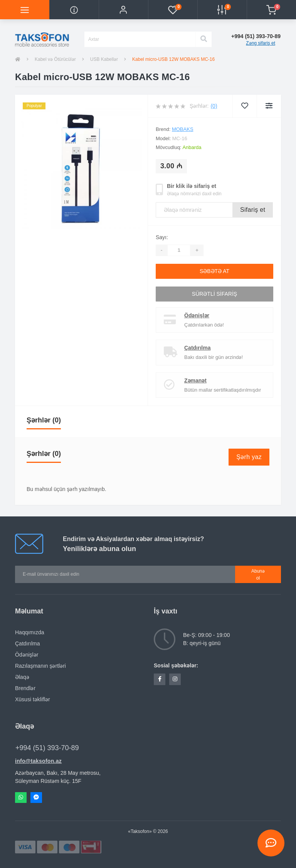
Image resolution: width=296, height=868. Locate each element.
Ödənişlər (197, 315)
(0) (214, 106)
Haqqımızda (29, 632)
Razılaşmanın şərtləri (40, 666)
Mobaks (183, 129)
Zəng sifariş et (261, 43)
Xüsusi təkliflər (33, 699)
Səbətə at (214, 271)
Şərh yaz (249, 457)
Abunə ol (258, 575)
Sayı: (162, 237)
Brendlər (25, 688)
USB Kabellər (104, 59)
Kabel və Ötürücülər (55, 59)
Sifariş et (253, 210)
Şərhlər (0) (44, 420)
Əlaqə (22, 677)
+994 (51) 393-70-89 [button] (47, 748)
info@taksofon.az (38, 761)
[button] (123, 10)
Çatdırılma (197, 348)
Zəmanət (195, 380)
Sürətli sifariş (214, 294)
